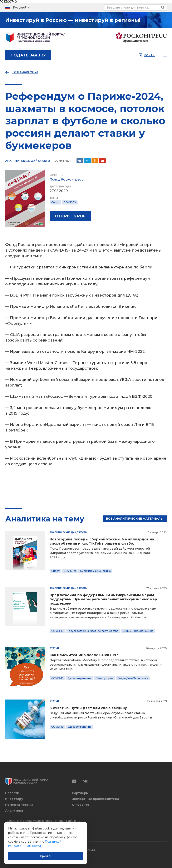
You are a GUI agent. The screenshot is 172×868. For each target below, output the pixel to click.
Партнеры (80, 793)
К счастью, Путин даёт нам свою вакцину (88, 708)
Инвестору (14, 799)
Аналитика (14, 811)
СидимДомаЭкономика (95, 571)
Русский (20, 7)
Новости (12, 793)
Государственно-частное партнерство (93, 631)
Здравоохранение (80, 678)
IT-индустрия (104, 678)
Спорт (55, 202)
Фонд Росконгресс (67, 179)
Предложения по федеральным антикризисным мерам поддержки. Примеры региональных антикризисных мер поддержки (103, 599)
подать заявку (28, 55)
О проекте (81, 805)
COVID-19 (70, 202)
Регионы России (19, 805)
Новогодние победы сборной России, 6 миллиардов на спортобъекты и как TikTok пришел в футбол (102, 541)
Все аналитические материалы (135, 519)
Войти (149, 55)
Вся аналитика (25, 72)
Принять (46, 856)
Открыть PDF (70, 216)
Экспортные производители (95, 799)
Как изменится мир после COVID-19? (84, 655)
